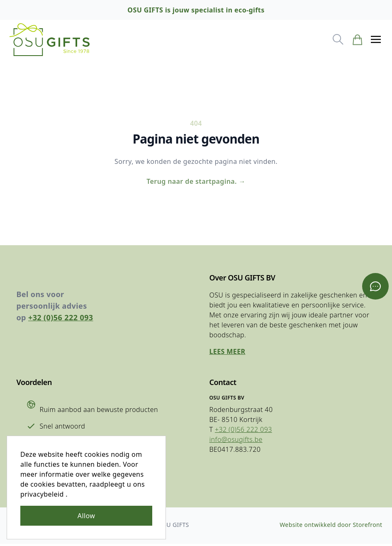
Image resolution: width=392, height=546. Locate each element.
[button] (375, 40)
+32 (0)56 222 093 (61, 319)
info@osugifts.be (236, 441)
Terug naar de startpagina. (196, 183)
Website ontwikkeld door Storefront (331, 527)
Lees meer (228, 353)
